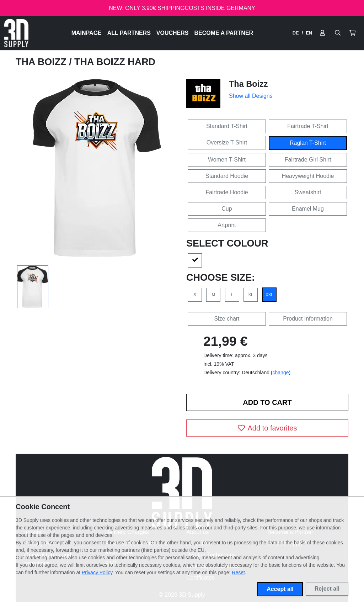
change (281, 373)
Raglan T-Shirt (308, 143)
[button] (352, 33)
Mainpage (87, 33)
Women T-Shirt (227, 160)
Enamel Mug (308, 209)
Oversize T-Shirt (227, 142)
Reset (238, 572)
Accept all (280, 589)
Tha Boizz (42, 62)
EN (309, 33)
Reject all (327, 589)
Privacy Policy (97, 572)
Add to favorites (267, 428)
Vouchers (173, 33)
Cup (227, 209)
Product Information (308, 319)
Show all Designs (251, 96)
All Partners (129, 33)
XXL (269, 295)
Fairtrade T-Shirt (308, 126)
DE (296, 33)
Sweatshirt (308, 192)
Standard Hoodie (227, 176)
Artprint (227, 225)
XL (251, 295)
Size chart (227, 319)
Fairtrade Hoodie (227, 192)
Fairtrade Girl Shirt (308, 160)
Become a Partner (224, 33)
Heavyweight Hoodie (308, 176)
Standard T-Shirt (227, 126)
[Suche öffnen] (338, 33)
